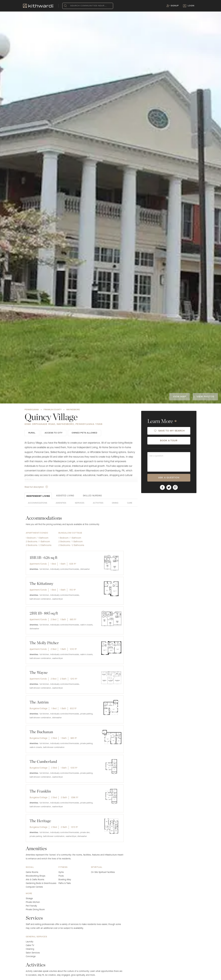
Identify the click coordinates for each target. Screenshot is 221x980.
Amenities (61, 503)
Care (130, 503)
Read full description (36, 487)
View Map (179, 397)
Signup (175, 6)
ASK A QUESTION (169, 478)
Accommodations (38, 503)
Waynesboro (73, 410)
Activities (98, 503)
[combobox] (71, 6)
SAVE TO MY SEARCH (170, 431)
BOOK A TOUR (169, 441)
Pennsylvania (32, 410)
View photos (205, 397)
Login (191, 6)
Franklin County (53, 410)
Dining (115, 503)
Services (80, 503)
